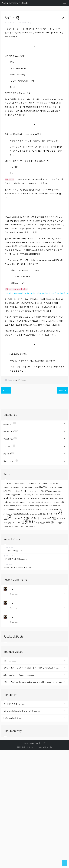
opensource (21, 509)
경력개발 (18, 519)
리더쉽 (53, 518)
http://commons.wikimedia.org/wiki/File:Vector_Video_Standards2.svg (37, 293)
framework (47, 502)
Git (22, 487)
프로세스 (22, 526)
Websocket (40, 495)
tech (15, 514)
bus (47, 499)
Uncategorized (11, 461)
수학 (13, 523)
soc (25, 380)
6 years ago (58, 682)
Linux (51, 487)
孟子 (49, 514)
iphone (13, 506)
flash (40, 502)
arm (14, 380)
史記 (45, 514)
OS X (14, 491)
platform (36, 509)
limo (24, 506)
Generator (17, 487)
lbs (20, 506)
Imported (9, 453)
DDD (39, 484)
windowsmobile (30, 514)
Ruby (59, 491)
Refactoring (53, 491)
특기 (17, 526)
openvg (30, 509)
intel (5, 506)
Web (34, 495)
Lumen (59, 487)
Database (45, 484)
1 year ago (14, 594)
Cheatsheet (9, 446)
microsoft (43, 506)
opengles (13, 509)
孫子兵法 (54, 514)
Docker (58, 484)
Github (46, 747)
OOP (10, 491)
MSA (6, 491)
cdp (51, 498)
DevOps (52, 484)
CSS (26, 484)
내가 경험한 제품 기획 (13, 551)
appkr (11, 589)
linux (27, 506)
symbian (10, 514)
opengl (6, 509)
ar (19, 499)
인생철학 (28, 522)
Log (55, 487)
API (7, 484)
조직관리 (51, 523)
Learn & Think (11, 431)
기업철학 (26, 518)
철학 (10, 526)
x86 (41, 514)
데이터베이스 (45, 519)
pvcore (57, 509)
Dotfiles (7, 487)
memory (36, 506)
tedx (22, 514)
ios (8, 506)
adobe (48, 495)
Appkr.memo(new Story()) (15, 3)
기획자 (20, 380)
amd (58, 495)
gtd (62, 502)
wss (38, 514)
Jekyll (38, 487)
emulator (35, 502)
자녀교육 (39, 523)
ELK (11, 487)
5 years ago (20, 704)
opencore (56, 506)
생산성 (59, 519)
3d (5, 484)
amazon (54, 495)
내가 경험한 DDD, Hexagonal (15, 559)
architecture (25, 498)
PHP (25, 491)
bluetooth (42, 499)
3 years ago (12, 661)
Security (7, 495)
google (58, 502)
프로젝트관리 (30, 526)
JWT (26, 487)
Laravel (45, 487)
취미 (14, 526)
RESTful (42, 491)
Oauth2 (19, 491)
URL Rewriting (26, 495)
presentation (48, 509)
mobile (50, 506)
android (8, 498)
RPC (46, 491)
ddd (24, 502)
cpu (21, 502)
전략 (44, 523)
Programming (33, 491)
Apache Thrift (19, 484)
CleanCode (32, 484)
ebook (28, 502)
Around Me (10, 424)
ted (19, 514)
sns (63, 509)
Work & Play (27, 23)
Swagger (14, 495)
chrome (55, 499)
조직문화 (59, 523)
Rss (51, 747)
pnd (41, 509)
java (17, 506)
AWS (11, 484)
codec (6, 502)
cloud (61, 499)
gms (53, 502)
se (61, 509)
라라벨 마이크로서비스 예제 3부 (17, 568)
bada (36, 499)
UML (19, 495)
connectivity (14, 502)
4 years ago (58, 668)
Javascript (31, 487)
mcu (31, 506)
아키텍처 (18, 523)
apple (15, 499)
